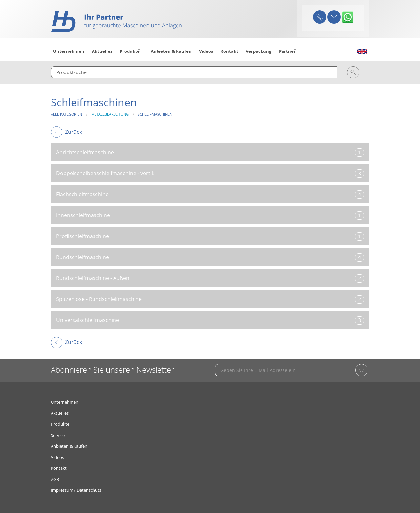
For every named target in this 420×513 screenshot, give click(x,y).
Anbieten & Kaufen (69, 442)
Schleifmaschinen (155, 111)
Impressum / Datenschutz (76, 486)
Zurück (66, 128)
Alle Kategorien (66, 111)
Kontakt (59, 464)
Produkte (132, 50)
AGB (55, 475)
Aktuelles (60, 409)
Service (58, 431)
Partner (304, 50)
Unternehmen (65, 398)
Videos (57, 453)
